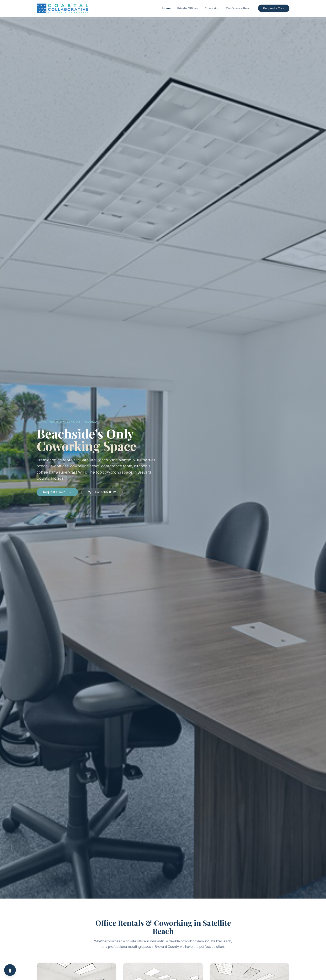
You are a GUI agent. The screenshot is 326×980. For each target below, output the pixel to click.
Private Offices (188, 8)
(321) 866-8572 (102, 492)
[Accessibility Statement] (10, 970)
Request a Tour (274, 8)
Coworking (212, 8)
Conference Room (239, 8)
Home (167, 8)
